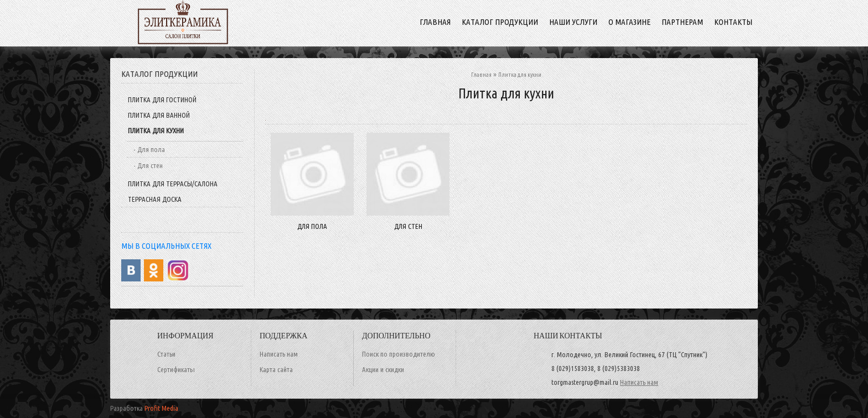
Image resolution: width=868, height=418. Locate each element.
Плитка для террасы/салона (173, 184)
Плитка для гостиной (162, 100)
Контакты (733, 22)
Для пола (312, 226)
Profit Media (161, 408)
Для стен (408, 226)
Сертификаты (176, 369)
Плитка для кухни (156, 130)
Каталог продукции (500, 22)
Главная (481, 75)
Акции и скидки (383, 369)
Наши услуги (573, 22)
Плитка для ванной (159, 115)
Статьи (166, 354)
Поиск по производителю (399, 354)
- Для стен (148, 165)
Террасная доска (155, 199)
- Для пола (149, 149)
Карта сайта (276, 369)
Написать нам (279, 354)
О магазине (629, 22)
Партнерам (682, 22)
